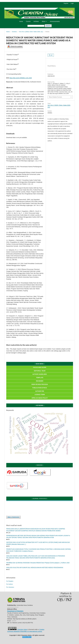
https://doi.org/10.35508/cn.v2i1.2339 (21, 78)
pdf (51, 55)
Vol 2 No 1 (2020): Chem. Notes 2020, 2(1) (31, 32)
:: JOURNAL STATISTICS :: (40, 499)
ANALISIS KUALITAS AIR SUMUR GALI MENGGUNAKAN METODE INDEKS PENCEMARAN (35, 568)
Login (72, 3)
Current (28, 21)
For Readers (10, 581)
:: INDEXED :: (39, 465)
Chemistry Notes (22, 629)
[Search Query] (36, 26)
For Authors (10, 584)
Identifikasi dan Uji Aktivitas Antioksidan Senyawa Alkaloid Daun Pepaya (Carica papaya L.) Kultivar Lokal (38, 563)
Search (48, 26)
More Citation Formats (55, 97)
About (44, 21)
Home (21, 21)
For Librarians (10, 587)
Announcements (55, 21)
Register (66, 3)
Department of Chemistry (15, 611)
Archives (36, 21)
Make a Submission (13, 517)
